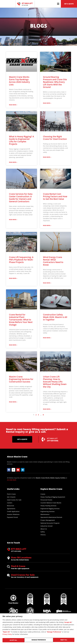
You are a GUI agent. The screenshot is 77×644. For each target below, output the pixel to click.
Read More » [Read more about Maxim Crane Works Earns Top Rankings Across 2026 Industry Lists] (13, 106)
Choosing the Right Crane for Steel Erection (55, 139)
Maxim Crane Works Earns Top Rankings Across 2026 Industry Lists (19, 82)
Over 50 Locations (21, 558)
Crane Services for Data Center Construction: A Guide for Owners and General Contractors (21, 199)
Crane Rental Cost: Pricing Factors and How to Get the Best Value (55, 197)
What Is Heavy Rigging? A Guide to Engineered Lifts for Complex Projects (22, 141)
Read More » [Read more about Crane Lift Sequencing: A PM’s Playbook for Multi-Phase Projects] (13, 279)
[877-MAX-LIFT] (19, 4)
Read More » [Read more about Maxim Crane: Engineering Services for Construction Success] (13, 403)
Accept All (64, 640)
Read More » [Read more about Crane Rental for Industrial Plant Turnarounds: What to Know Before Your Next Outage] (13, 346)
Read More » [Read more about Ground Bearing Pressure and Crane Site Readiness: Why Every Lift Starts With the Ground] (47, 104)
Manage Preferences (17, 640)
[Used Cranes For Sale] (9, 576)
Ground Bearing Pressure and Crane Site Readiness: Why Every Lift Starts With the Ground (55, 83)
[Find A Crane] (9, 568)
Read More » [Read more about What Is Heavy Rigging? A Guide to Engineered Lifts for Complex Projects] (13, 163)
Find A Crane (18, 567)
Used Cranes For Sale (23, 576)
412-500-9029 (12, 481)
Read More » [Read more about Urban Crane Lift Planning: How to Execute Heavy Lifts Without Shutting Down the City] (47, 410)
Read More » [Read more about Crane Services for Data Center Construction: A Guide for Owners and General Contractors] (13, 221)
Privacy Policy (7, 635)
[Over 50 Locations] (9, 559)
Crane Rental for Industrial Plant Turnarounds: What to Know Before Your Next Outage (21, 321)
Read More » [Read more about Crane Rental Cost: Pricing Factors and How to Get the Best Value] (47, 226)
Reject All (43, 640)
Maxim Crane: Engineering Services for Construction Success (21, 380)
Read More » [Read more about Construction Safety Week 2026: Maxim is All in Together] (47, 339)
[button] (58, 4)
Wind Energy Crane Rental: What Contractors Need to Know (53, 262)
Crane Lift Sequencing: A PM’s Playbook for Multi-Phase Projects (21, 261)
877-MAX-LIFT (27, 3)
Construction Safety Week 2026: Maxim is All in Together (55, 318)
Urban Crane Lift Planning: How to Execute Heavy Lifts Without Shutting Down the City (55, 383)
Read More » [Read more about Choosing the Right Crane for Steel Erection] (47, 158)
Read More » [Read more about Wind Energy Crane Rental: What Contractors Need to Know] (47, 284)
